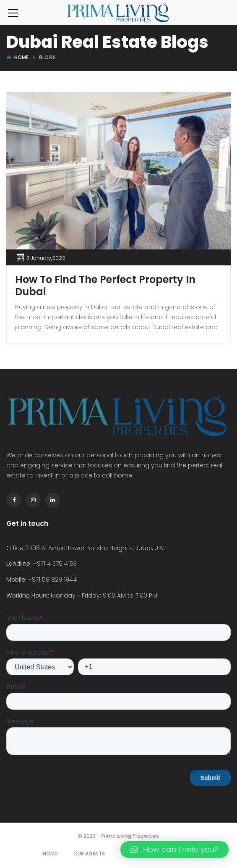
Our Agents (89, 854)
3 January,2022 (46, 258)
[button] (174, 850)
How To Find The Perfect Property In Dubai (105, 286)
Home (21, 57)
